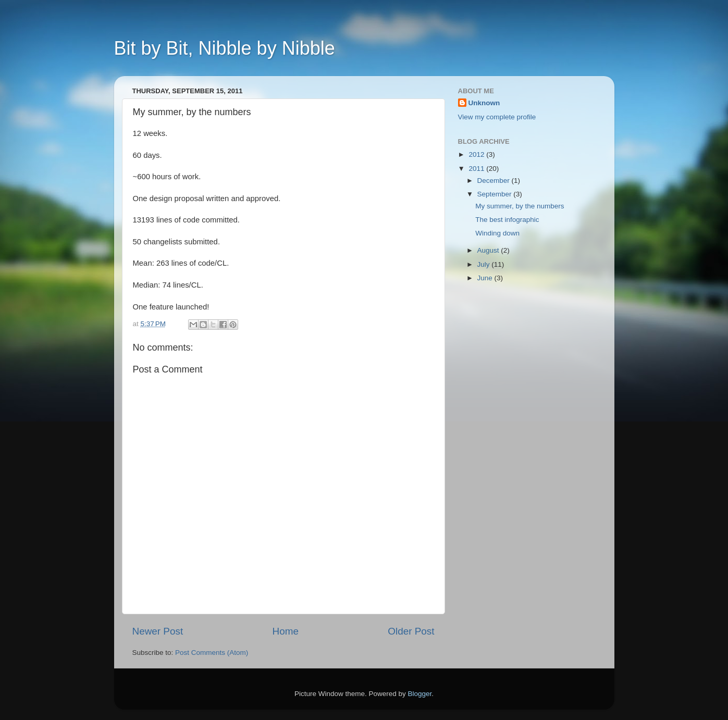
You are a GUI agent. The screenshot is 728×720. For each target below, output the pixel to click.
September (496, 194)
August (489, 250)
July (485, 264)
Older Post (411, 631)
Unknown (484, 103)
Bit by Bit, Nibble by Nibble (225, 48)
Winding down (497, 233)
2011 (477, 169)
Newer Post (158, 631)
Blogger (420, 694)
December (495, 181)
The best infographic (507, 220)
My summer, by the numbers (520, 206)
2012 (477, 154)
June (486, 278)
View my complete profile (497, 117)
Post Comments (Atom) (212, 653)
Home (286, 631)
